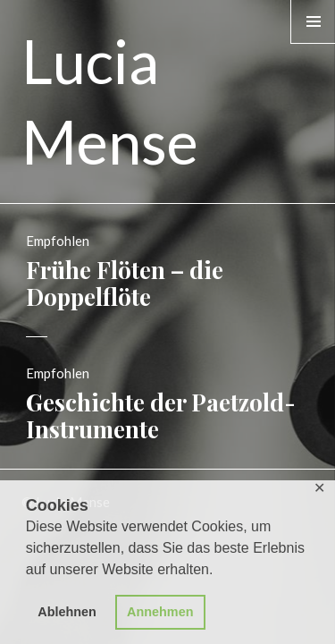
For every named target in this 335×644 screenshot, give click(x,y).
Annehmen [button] (160, 612)
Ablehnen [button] (67, 612)
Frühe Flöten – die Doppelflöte (125, 283)
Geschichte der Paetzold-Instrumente (161, 415)
